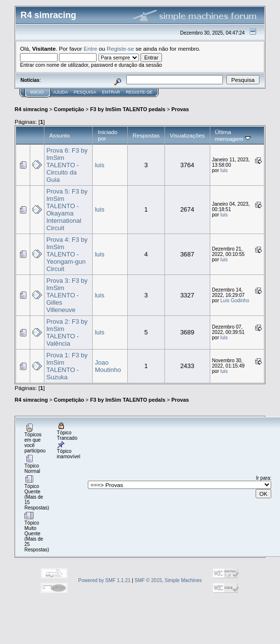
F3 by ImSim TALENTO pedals (128, 109)
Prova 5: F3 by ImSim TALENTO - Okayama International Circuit (67, 210)
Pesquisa (85, 92)
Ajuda (61, 92)
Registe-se (120, 49)
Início (37, 92)
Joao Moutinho (108, 366)
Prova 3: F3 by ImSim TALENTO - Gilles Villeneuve (67, 295)
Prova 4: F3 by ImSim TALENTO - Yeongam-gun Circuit (67, 254)
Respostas (146, 135)
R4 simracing (31, 109)
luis (100, 165)
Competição (69, 109)
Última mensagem (233, 135)
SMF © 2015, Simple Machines (168, 580)
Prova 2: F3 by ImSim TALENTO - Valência (67, 332)
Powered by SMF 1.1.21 (104, 580)
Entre (90, 49)
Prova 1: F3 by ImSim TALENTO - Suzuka (67, 366)
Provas (180, 109)
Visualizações (187, 135)
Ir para (263, 478)
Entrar (111, 92)
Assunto (60, 135)
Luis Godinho (235, 301)
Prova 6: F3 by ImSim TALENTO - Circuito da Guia (67, 165)
